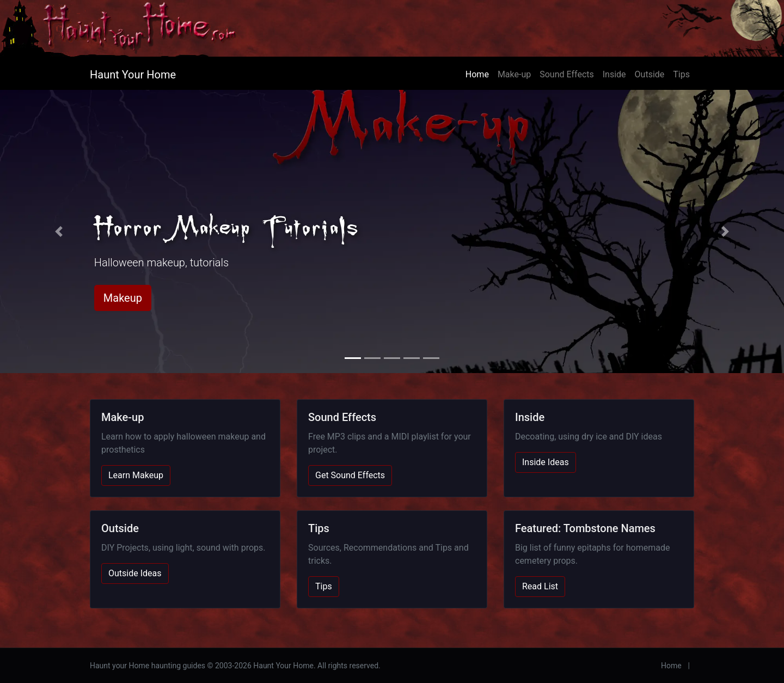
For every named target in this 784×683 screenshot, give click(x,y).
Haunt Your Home (133, 75)
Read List (540, 586)
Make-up (514, 74)
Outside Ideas (135, 573)
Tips (681, 74)
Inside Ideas (546, 462)
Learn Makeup (136, 475)
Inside (614, 74)
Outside (650, 74)
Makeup (123, 298)
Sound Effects (567, 74)
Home (477, 74)
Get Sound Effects (350, 475)
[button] (59, 231)
